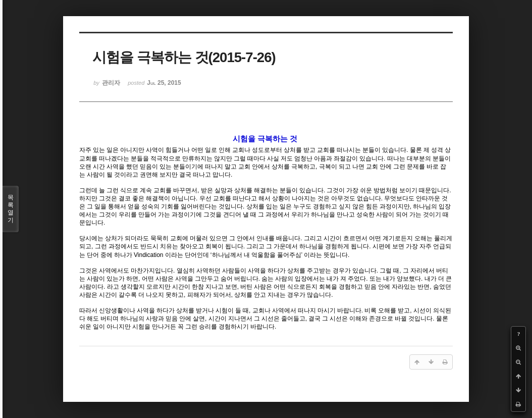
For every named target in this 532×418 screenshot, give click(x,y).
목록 (11, 209)
